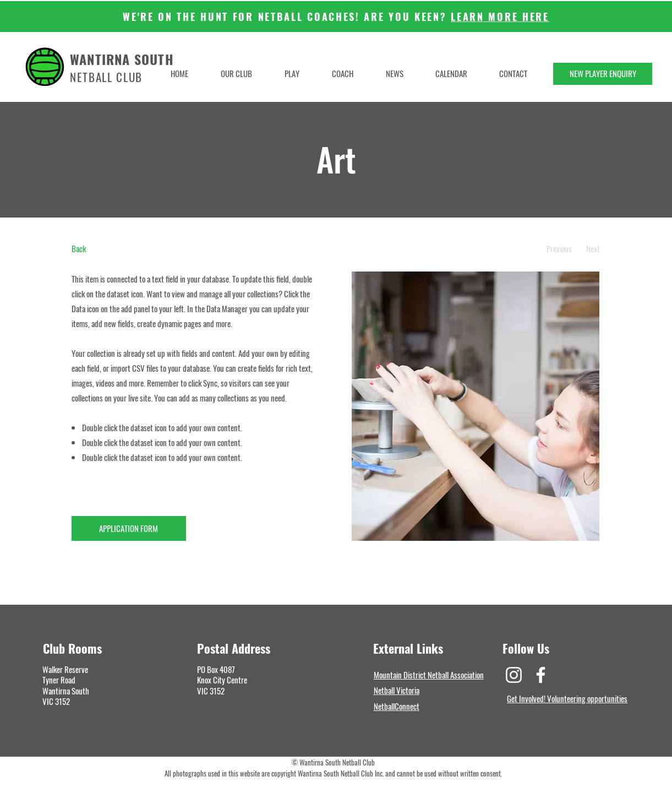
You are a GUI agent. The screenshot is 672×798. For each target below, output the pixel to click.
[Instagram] (514, 675)
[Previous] (559, 249)
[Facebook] (541, 675)
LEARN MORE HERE (500, 17)
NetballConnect (397, 706)
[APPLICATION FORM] (129, 528)
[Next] (593, 249)
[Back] (113, 249)
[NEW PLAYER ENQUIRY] (603, 74)
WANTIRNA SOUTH (122, 59)
